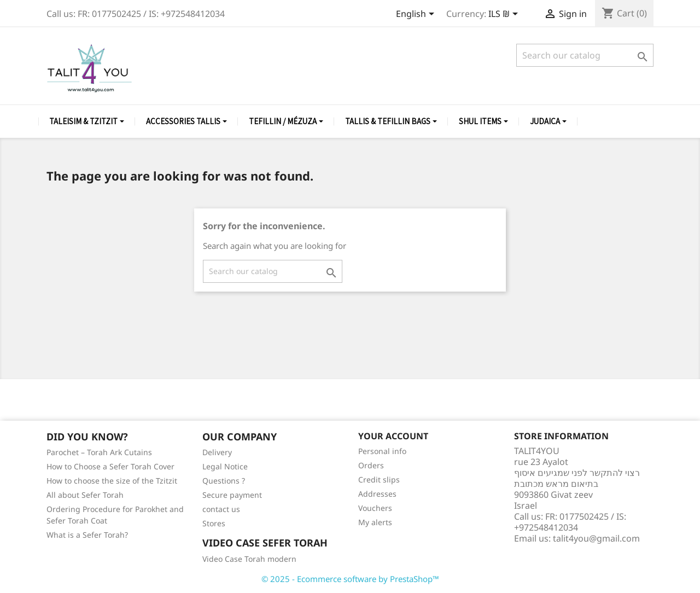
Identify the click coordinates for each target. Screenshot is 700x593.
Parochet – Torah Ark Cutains (99, 452)
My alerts (375, 522)
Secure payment (232, 495)
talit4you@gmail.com (596, 538)
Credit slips (379, 479)
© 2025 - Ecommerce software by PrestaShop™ (350, 579)
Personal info (382, 451)
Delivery (217, 452)
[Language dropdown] (417, 15)
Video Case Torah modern (249, 559)
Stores (214, 523)
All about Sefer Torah (85, 495)
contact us (221, 509)
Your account (393, 436)
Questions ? (224, 481)
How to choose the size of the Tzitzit (112, 481)
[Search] (585, 55)
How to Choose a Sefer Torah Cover (110, 466)
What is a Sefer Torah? (87, 535)
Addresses (377, 494)
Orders (371, 465)
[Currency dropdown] (505, 15)
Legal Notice (225, 466)
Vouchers (375, 508)
